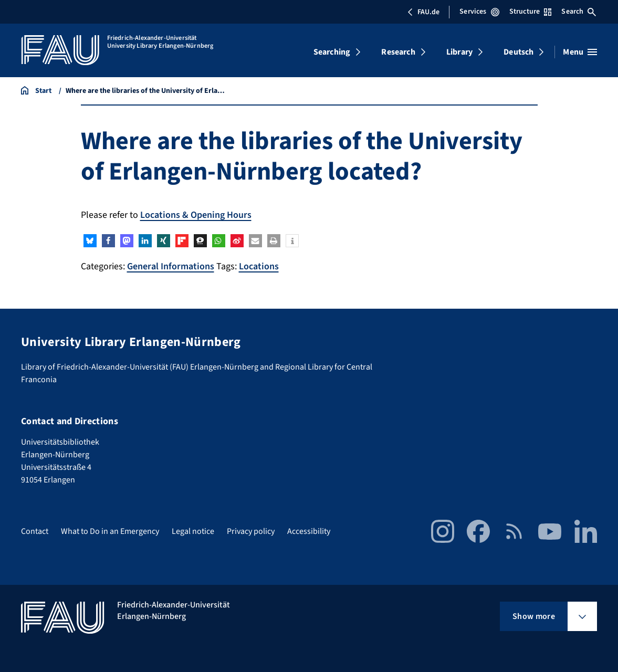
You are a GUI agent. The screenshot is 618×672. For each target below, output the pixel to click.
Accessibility (309, 531)
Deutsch (519, 52)
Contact (35, 531)
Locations (259, 266)
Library (459, 52)
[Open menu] (580, 52)
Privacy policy (251, 531)
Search (579, 12)
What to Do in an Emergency (110, 531)
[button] (90, 241)
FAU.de (423, 12)
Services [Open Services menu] (479, 12)
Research (398, 52)
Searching (332, 52)
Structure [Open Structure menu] (530, 12)
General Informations (171, 266)
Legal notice (193, 531)
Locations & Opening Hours (196, 215)
